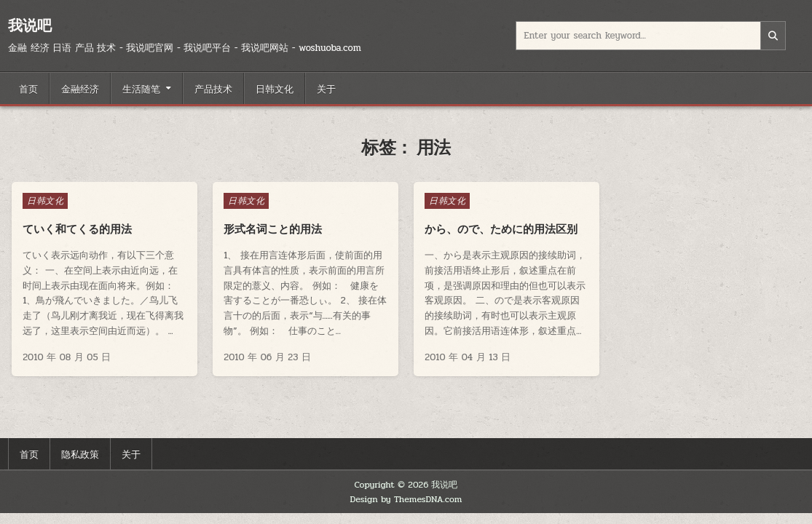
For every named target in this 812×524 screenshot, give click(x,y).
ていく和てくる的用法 (77, 229)
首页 (28, 88)
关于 (326, 88)
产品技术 (213, 88)
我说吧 (30, 25)
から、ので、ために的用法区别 (501, 229)
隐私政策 (80, 453)
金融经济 (80, 88)
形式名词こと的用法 (273, 229)
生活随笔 (141, 88)
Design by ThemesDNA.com (406, 499)
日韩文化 (275, 88)
